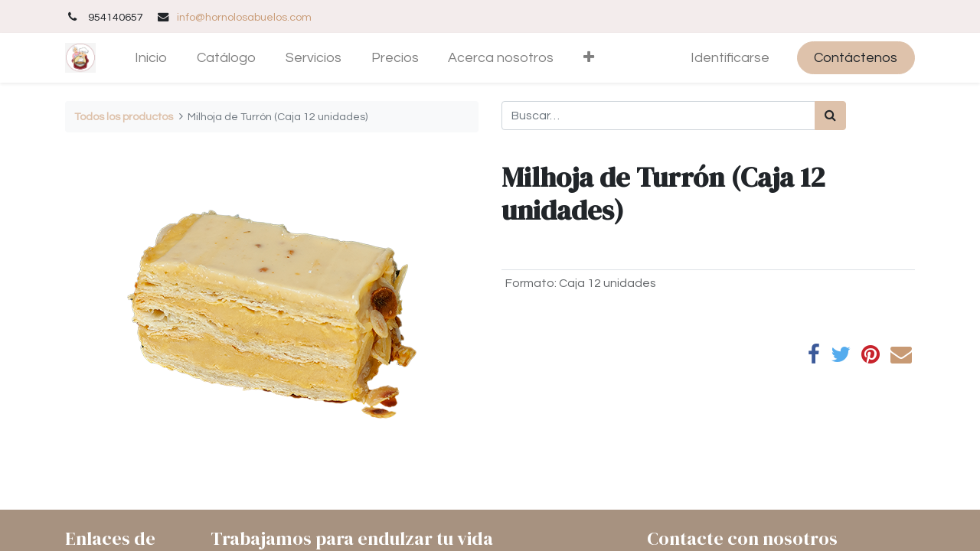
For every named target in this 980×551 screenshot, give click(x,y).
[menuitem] (151, 58)
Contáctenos (856, 58)
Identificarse (730, 58)
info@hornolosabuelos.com (244, 17)
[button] (589, 58)
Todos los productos (124, 117)
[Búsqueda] (830, 116)
